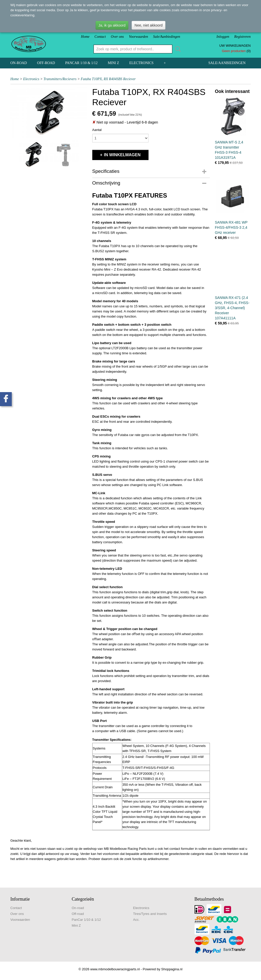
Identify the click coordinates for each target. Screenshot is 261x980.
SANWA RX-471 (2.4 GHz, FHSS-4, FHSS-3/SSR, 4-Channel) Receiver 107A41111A (232, 308)
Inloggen (223, 37)
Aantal (97, 130)
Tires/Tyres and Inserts (150, 914)
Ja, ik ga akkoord (112, 25)
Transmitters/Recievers (60, 79)
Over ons (117, 37)
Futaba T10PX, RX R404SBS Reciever (108, 79)
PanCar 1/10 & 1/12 (81, 63)
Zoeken (177, 49)
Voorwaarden (138, 37)
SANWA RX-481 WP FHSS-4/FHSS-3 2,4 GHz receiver (231, 227)
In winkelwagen (122, 155)
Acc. (136, 920)
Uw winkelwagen (235, 46)
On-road (19, 63)
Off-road (46, 63)
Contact (100, 37)
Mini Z (114, 63)
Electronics (141, 63)
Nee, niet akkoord (149, 25)
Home (85, 37)
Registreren (242, 37)
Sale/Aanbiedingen (167, 37)
